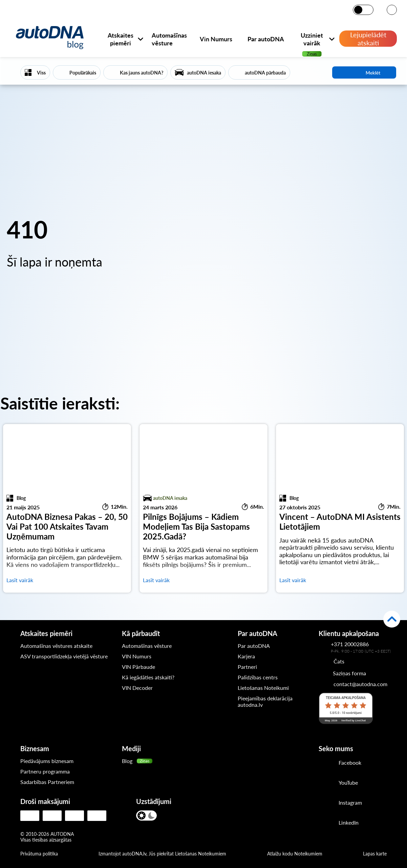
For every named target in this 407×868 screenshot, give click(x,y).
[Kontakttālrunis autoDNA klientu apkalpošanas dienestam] (325, 647)
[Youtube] (340, 783)
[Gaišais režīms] (359, 10)
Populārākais (83, 73)
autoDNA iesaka (204, 73)
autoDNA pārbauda (265, 73)
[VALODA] (392, 10)
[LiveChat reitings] (346, 708)
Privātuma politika (39, 854)
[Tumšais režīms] (368, 10)
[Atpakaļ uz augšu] (392, 619)
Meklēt (364, 72)
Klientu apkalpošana (349, 633)
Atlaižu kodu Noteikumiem (295, 854)
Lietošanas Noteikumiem (201, 854)
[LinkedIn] (340, 823)
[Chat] (331, 661)
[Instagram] (340, 803)
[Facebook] (340, 763)
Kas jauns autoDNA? (142, 73)
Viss (41, 73)
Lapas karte (375, 854)
